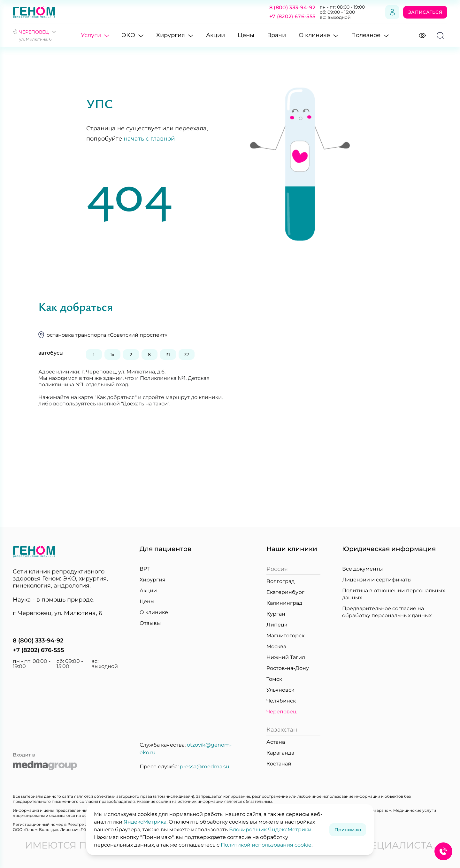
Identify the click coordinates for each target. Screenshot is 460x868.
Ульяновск (280, 690)
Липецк (277, 625)
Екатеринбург (285, 592)
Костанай (279, 764)
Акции (215, 35)
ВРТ (145, 569)
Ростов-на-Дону (288, 668)
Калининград (284, 603)
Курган (276, 614)
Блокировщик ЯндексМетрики (270, 830)
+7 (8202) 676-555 (292, 16)
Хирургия (175, 36)
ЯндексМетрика (145, 822)
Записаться (425, 12)
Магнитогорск (285, 636)
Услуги (95, 36)
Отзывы (150, 623)
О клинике (318, 36)
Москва (276, 646)
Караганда (280, 753)
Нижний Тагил (286, 657)
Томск (274, 679)
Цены (246, 35)
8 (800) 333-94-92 (292, 8)
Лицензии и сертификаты (377, 580)
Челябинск (281, 701)
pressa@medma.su (205, 767)
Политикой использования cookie (266, 845)
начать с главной (149, 139)
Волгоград (280, 581)
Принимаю (348, 830)
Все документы (363, 569)
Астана (276, 742)
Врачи (276, 35)
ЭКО (133, 36)
